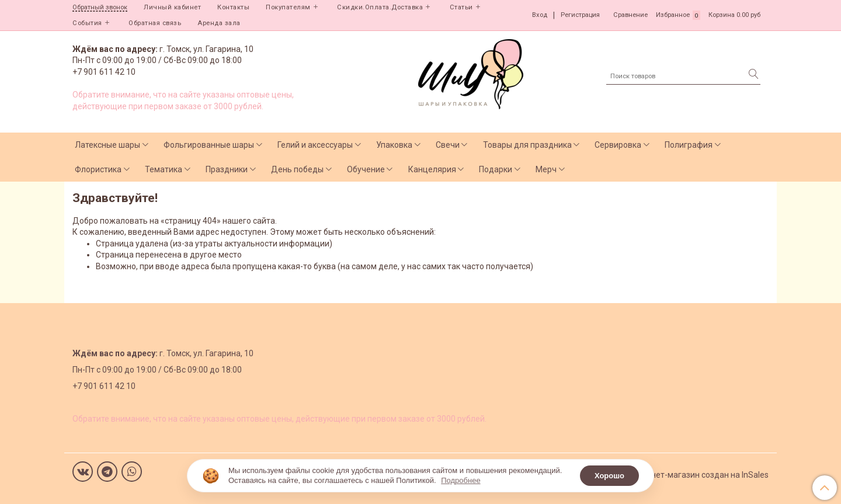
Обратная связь (155, 23)
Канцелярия (432, 169)
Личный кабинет (172, 7)
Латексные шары (107, 145)
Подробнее (461, 480)
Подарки (496, 169)
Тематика (164, 169)
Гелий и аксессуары (315, 145)
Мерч (546, 169)
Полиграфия (689, 145)
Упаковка (394, 145)
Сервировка (618, 145)
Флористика (98, 169)
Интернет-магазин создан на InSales (698, 475)
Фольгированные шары (209, 145)
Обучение (366, 169)
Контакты (233, 7)
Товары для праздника (527, 145)
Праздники (227, 169)
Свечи (448, 145)
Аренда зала (219, 23)
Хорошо (609, 476)
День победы (297, 169)
